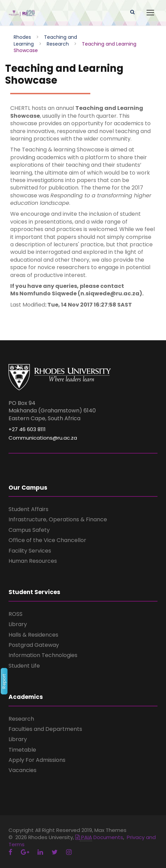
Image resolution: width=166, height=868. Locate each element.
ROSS (16, 614)
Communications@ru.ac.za (43, 438)
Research (58, 44)
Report (4, 681)
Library (18, 624)
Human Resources (33, 561)
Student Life (24, 666)
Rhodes (22, 37)
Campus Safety (29, 530)
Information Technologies (43, 655)
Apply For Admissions (37, 760)
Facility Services (30, 551)
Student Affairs (28, 509)
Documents (99, 837)
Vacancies (22, 770)
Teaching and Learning (45, 40)
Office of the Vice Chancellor (47, 540)
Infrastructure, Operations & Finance (58, 519)
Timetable (22, 750)
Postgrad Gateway (34, 645)
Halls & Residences (33, 635)
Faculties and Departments (45, 729)
